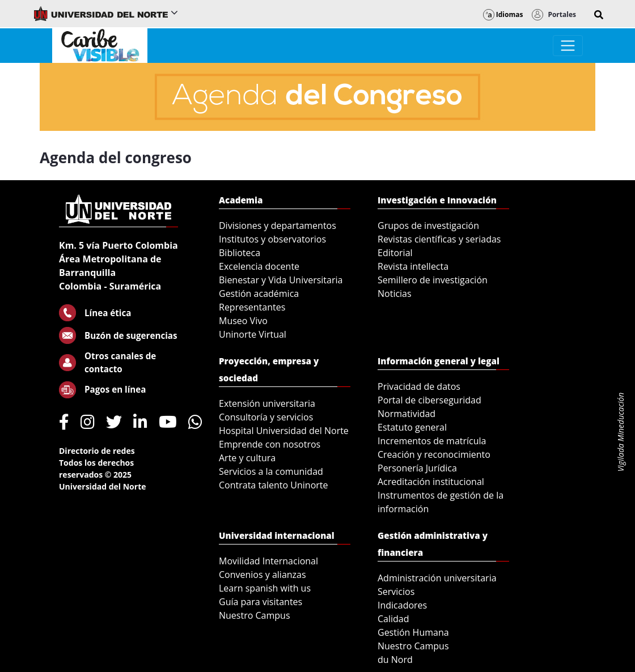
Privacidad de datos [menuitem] (419, 386)
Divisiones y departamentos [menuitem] (278, 226)
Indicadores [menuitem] (402, 605)
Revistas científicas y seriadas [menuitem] (439, 239)
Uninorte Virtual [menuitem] (253, 334)
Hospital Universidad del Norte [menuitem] (284, 431)
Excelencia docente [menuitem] (259, 266)
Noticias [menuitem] (395, 294)
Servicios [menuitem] (396, 592)
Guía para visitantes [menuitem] (261, 602)
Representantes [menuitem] (252, 307)
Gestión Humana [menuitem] (413, 632)
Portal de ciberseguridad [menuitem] (429, 400)
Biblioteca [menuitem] (240, 253)
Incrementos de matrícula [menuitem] (432, 441)
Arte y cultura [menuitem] (247, 458)
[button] (599, 15)
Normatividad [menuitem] (407, 414)
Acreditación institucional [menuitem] (431, 482)
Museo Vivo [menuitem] (243, 321)
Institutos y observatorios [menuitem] (272, 239)
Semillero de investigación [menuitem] (433, 280)
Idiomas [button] (503, 14)
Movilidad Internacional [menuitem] (268, 561)
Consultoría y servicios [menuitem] (266, 417)
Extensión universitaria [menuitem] (267, 403)
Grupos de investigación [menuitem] (428, 226)
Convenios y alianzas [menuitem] (263, 575)
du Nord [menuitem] (395, 660)
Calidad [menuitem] (393, 619)
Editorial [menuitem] (395, 253)
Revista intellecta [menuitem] (413, 266)
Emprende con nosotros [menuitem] (270, 444)
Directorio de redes (97, 451)
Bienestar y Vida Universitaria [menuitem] (281, 280)
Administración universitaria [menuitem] (437, 578)
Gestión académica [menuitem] (259, 294)
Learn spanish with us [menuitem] (265, 588)
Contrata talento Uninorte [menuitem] (274, 485)
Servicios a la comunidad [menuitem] (271, 471)
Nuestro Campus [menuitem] (255, 615)
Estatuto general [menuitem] (412, 427)
